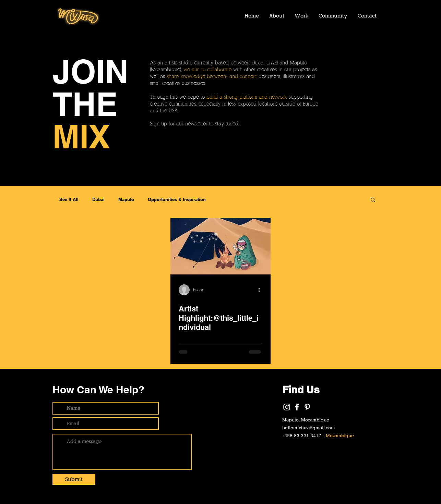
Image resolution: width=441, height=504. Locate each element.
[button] (373, 200)
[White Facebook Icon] (297, 407)
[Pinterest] (307, 407)
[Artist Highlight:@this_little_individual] (220, 246)
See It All (69, 199)
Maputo (126, 199)
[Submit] (74, 479)
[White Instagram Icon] (287, 407)
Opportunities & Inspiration (177, 199)
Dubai (98, 199)
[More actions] (261, 290)
